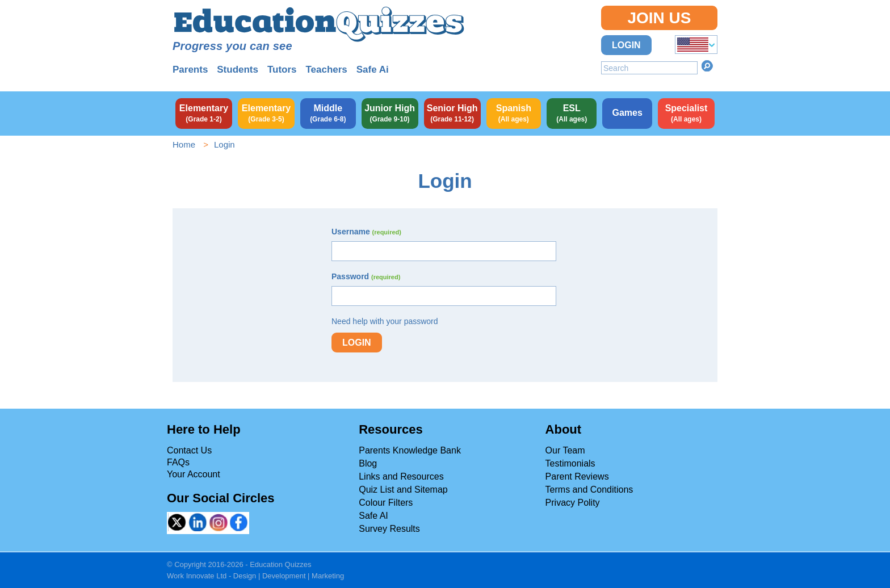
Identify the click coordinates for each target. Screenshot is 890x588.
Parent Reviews (577, 476)
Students (238, 70)
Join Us (659, 18)
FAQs (178, 462)
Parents (190, 70)
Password (366, 276)
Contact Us (189, 450)
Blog (368, 463)
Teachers (326, 70)
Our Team (565, 450)
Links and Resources (401, 476)
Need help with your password (385, 321)
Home (184, 144)
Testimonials (570, 463)
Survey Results (389, 529)
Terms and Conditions (589, 490)
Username (366, 232)
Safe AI (373, 516)
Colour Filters (386, 503)
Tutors (282, 70)
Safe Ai (373, 70)
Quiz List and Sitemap (403, 490)
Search (707, 66)
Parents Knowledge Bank (410, 450)
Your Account (194, 474)
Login (626, 45)
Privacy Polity (573, 503)
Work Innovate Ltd (197, 576)
